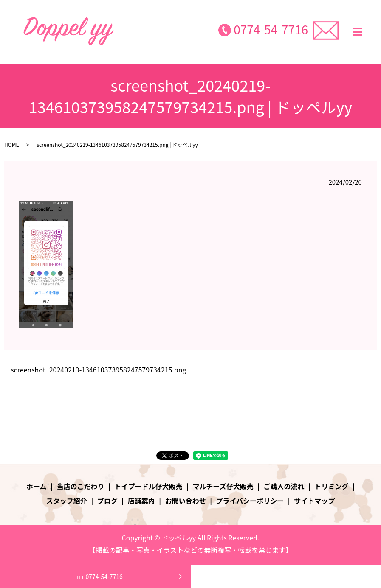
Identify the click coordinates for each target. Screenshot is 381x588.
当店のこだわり (81, 486)
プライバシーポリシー (250, 501)
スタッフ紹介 (67, 501)
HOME (11, 144)
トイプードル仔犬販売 (149, 486)
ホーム (37, 486)
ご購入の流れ (284, 486)
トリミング (332, 486)
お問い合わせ (186, 501)
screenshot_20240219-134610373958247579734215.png (99, 370)
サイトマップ (314, 501)
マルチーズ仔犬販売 (223, 486)
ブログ (107, 501)
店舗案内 (141, 501)
